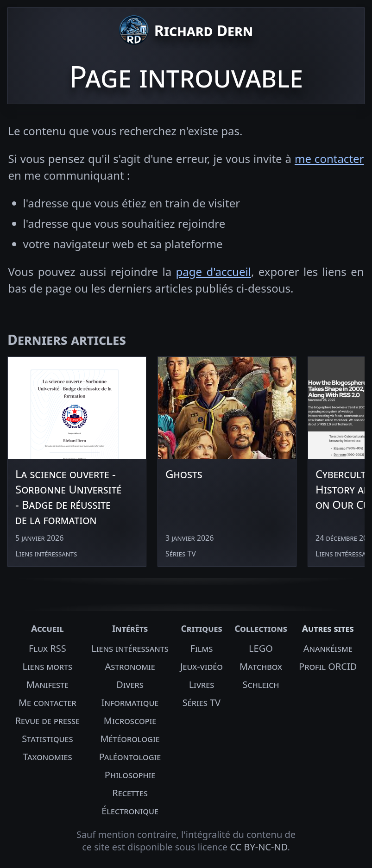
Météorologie (130, 739)
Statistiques (47, 739)
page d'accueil (214, 272)
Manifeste (47, 684)
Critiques (201, 628)
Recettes (130, 793)
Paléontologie (130, 757)
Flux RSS (47, 648)
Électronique (130, 811)
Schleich (261, 684)
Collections (261, 628)
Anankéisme (328, 648)
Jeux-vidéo (202, 666)
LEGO (261, 648)
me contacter (329, 159)
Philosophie (130, 775)
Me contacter (47, 703)
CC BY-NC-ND (259, 847)
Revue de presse (47, 721)
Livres (202, 684)
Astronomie (130, 666)
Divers (130, 684)
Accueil (47, 628)
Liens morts (48, 666)
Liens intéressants (130, 648)
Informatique (130, 703)
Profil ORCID (328, 666)
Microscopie (130, 721)
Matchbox (261, 666)
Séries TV (202, 703)
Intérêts (130, 628)
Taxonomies (47, 757)
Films (202, 648)
